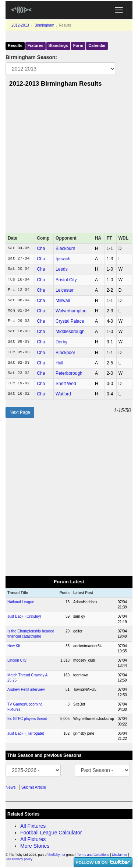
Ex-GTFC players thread (27, 719)
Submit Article (34, 787)
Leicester (65, 290)
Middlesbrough (70, 332)
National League (21, 602)
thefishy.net (57, 855)
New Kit (14, 646)
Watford (63, 394)
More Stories (35, 846)
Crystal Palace (70, 321)
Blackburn (65, 248)
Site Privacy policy (19, 859)
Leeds (62, 269)
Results (15, 45)
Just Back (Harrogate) (26, 733)
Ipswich (63, 259)
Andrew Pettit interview (26, 689)
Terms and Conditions (93, 855)
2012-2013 (20, 25)
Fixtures (36, 45)
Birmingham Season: (31, 57)
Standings (58, 45)
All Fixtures (33, 826)
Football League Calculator (51, 833)
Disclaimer (120, 855)
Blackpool (65, 353)
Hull (59, 363)
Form (78, 45)
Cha (41, 248)
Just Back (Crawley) (24, 616)
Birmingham (44, 25)
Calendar (97, 45)
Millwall (63, 301)
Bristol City (66, 280)
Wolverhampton (71, 311)
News (11, 787)
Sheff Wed (66, 384)
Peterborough (69, 373)
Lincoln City (17, 660)
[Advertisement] (69, 162)
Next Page (20, 412)
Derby (61, 342)
